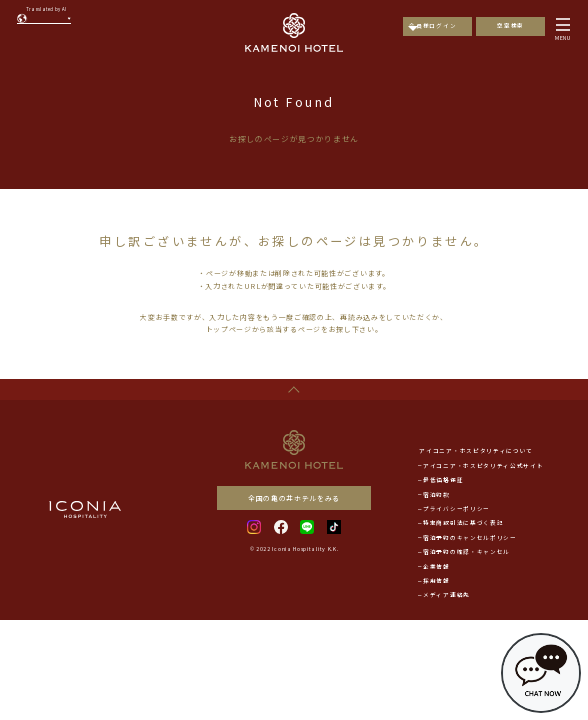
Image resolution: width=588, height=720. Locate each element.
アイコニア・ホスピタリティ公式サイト (483, 466)
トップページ (229, 329)
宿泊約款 (436, 495)
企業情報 (436, 567)
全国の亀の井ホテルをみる (294, 498)
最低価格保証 (443, 480)
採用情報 (436, 581)
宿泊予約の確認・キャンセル (466, 552)
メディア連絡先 (446, 595)
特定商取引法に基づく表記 (463, 523)
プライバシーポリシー (456, 509)
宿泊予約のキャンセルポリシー (470, 538)
